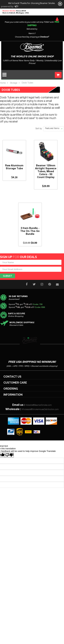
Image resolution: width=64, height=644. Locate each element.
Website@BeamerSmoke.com (39, 405)
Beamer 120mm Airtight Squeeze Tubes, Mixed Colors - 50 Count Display (46, 172)
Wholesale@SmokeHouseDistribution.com (40, 410)
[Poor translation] (9, 455)
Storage (14, 83)
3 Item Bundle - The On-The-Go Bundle (30, 231)
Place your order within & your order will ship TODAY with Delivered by (32, 26)
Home (3, 83)
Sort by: (39, 129)
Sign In (57, 19)
